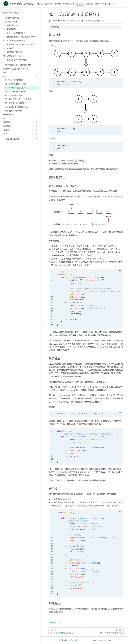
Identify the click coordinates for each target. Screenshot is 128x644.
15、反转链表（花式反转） (16, 88)
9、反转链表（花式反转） (14, 52)
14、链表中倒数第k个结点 (16, 84)
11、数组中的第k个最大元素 (15, 60)
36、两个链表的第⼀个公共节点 (18, 99)
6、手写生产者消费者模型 (14, 41)
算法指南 (80, 4)
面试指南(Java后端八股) (64, 4)
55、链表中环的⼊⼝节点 (15, 103)
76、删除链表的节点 (13, 111)
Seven (54, 21)
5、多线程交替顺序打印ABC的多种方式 (20, 37)
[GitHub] (105, 4)
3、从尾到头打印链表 (14, 80)
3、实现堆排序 (10, 29)
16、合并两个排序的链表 (15, 92)
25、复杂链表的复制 (13, 95)
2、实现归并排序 (10, 25)
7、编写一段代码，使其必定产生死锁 (19, 44)
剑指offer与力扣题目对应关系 (16, 69)
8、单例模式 (9, 48)
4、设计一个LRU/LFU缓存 (14, 33)
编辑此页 (54, 623)
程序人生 (89, 4)
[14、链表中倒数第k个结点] (67, 631)
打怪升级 (39, 4)
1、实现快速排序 (10, 22)
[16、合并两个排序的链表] (105, 631)
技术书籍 (49, 4)
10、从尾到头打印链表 (13, 56)
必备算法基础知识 (10, 12)
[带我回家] (19, 4)
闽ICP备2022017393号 (68, 640)
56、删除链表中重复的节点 (16, 107)
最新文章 (99, 4)
